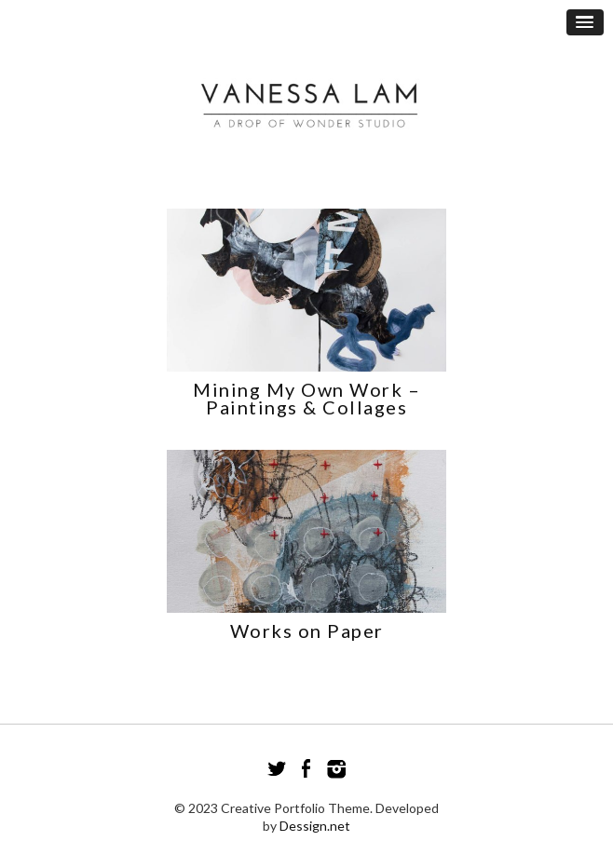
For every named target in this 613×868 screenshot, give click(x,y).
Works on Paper (307, 631)
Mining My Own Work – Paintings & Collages (306, 399)
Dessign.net (315, 826)
